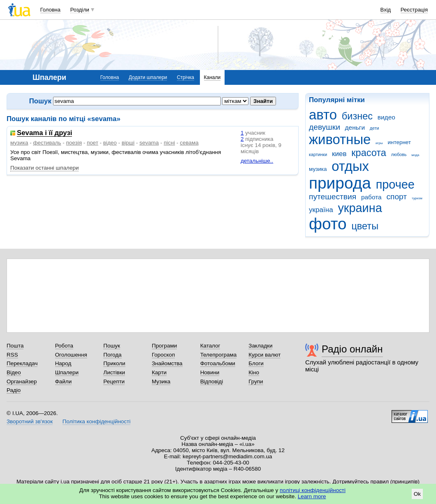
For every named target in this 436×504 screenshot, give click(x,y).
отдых (350, 166)
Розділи (80, 10)
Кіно (254, 372)
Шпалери (67, 372)
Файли (64, 381)
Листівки (114, 372)
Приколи (114, 363)
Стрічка (186, 77)
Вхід (386, 10)
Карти (159, 372)
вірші (128, 143)
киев (339, 154)
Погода (112, 355)
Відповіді (212, 381)
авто (323, 115)
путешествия (333, 197)
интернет (399, 142)
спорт (397, 197)
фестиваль (47, 143)
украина (360, 208)
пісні (169, 143)
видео (386, 117)
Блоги (256, 363)
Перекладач (22, 363)
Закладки (260, 346)
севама (189, 143)
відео (110, 143)
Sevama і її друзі (44, 133)
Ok (417, 494)
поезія (74, 143)
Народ (63, 363)
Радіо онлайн (352, 349)
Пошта (15, 346)
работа (371, 197)
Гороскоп (163, 355)
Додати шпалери (148, 77)
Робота (64, 346)
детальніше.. (257, 161)
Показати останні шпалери (44, 168)
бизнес (357, 116)
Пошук (112, 346)
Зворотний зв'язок (30, 421)
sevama (149, 143)
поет (93, 143)
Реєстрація (414, 10)
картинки (318, 154)
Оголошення (71, 355)
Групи (256, 381)
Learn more (312, 496)
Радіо (14, 390)
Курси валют (264, 355)
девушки (325, 127)
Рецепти (114, 381)
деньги (355, 127)
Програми (164, 346)
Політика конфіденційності (96, 421)
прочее (395, 184)
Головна (50, 10)
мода (415, 155)
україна (321, 210)
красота (369, 153)
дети (375, 128)
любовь (399, 154)
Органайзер (22, 381)
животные (340, 139)
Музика (161, 381)
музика (318, 169)
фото (328, 224)
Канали (212, 77)
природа (340, 183)
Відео (14, 372)
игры (379, 143)
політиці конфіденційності (313, 490)
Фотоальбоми (218, 363)
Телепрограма (219, 355)
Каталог (210, 346)
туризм (417, 198)
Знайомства (167, 363)
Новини (210, 372)
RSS (12, 355)
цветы (365, 226)
